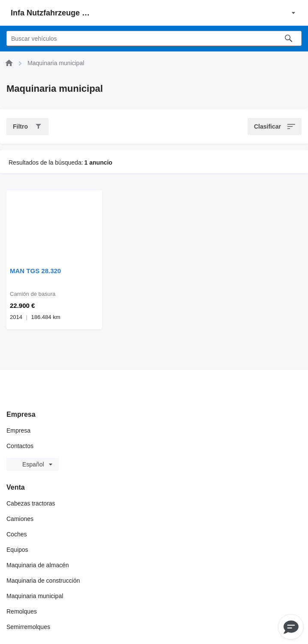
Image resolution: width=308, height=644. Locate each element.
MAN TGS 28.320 (35, 271)
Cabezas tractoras (31, 503)
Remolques (22, 611)
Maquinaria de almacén (38, 565)
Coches (17, 534)
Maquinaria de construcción (43, 581)
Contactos (20, 446)
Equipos (17, 550)
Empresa (18, 430)
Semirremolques (28, 627)
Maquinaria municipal (35, 596)
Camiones (20, 519)
